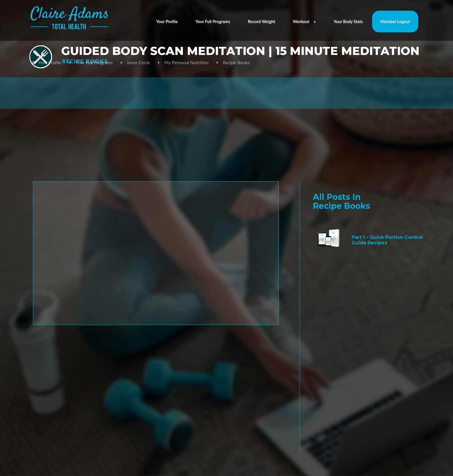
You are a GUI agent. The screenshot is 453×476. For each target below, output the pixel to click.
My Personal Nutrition (186, 62)
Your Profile (167, 22)
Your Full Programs (213, 22)
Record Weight (262, 22)
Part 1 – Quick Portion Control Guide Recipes (387, 240)
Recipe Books (236, 62)
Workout (305, 22)
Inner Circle (139, 62)
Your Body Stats (348, 22)
